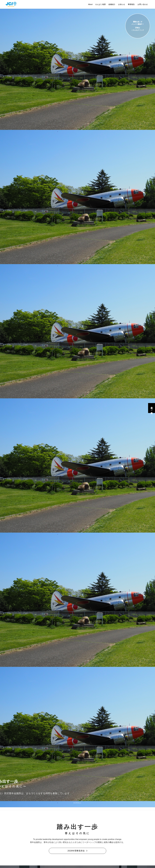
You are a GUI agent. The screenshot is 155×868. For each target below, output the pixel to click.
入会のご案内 (152, 408)
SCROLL (77, 803)
